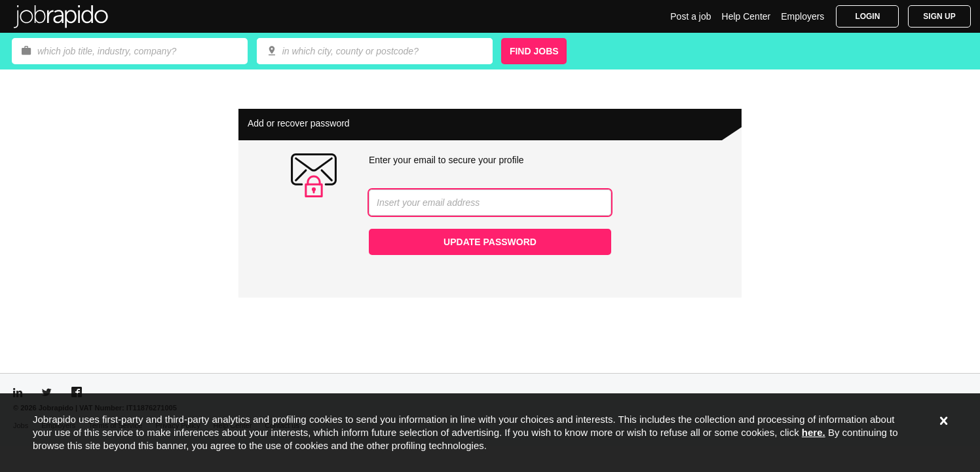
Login (867, 16)
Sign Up (939, 16)
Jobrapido (61, 16)
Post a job (690, 16)
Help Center (746, 16)
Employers (802, 16)
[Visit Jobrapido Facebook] (77, 393)
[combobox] (375, 51)
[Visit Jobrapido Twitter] (47, 393)
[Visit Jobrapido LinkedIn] (18, 393)
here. (814, 432)
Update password (490, 242)
